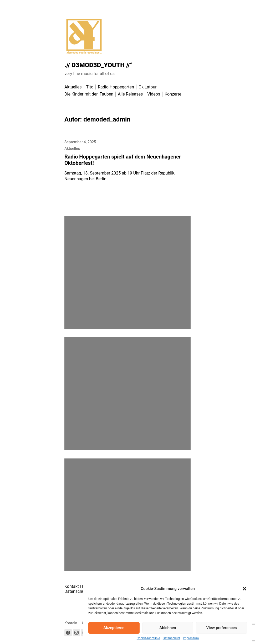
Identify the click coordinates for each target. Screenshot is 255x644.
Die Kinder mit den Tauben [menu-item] (89, 94)
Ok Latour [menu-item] (148, 87)
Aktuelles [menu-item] (73, 87)
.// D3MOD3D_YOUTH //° (98, 65)
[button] (244, 589)
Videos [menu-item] (154, 94)
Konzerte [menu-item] (173, 94)
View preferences (222, 628)
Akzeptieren (114, 628)
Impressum (191, 638)
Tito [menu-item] (90, 87)
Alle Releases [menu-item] (130, 94)
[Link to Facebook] (68, 633)
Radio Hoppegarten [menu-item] (116, 87)
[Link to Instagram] (76, 633)
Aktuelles (72, 149)
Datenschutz (172, 638)
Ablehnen (168, 628)
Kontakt (72, 586)
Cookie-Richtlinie (148, 638)
